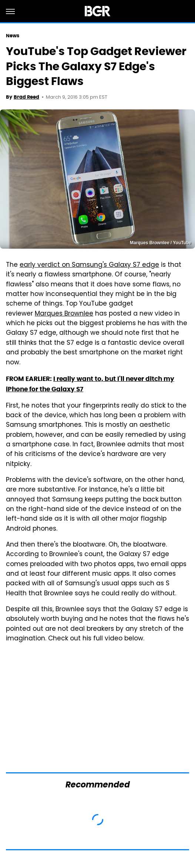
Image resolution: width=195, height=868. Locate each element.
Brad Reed (26, 97)
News (13, 36)
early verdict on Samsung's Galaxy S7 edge (89, 265)
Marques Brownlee (64, 314)
